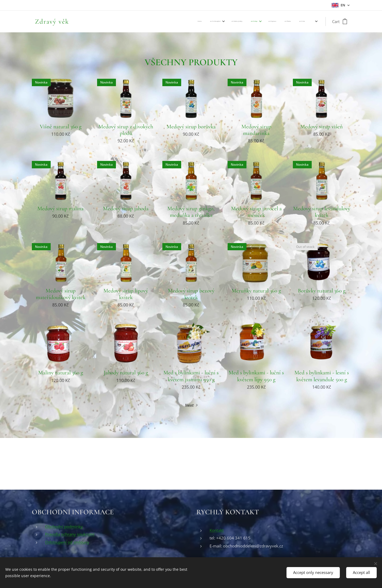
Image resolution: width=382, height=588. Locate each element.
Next (189, 405)
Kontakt (217, 530)
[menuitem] (244, 21)
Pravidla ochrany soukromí (70, 534)
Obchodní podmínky (64, 526)
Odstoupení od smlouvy (67, 542)
